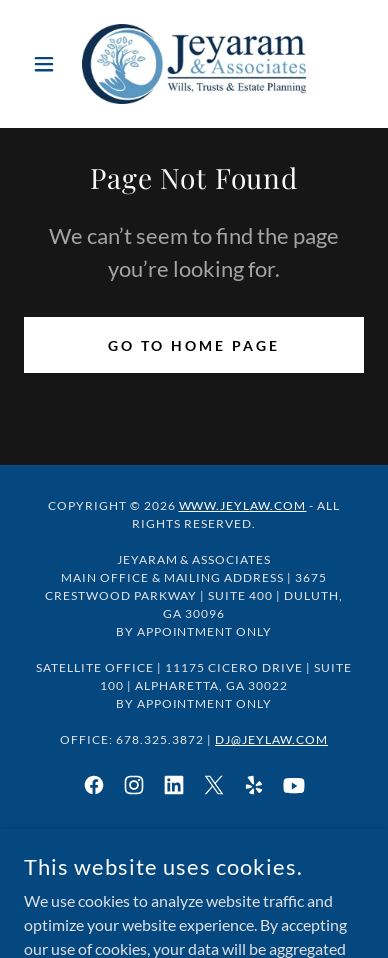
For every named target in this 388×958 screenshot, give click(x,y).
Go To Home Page (194, 345)
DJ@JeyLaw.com (271, 739)
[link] (193, 64)
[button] (49, 64)
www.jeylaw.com (243, 505)
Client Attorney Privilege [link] (194, 858)
